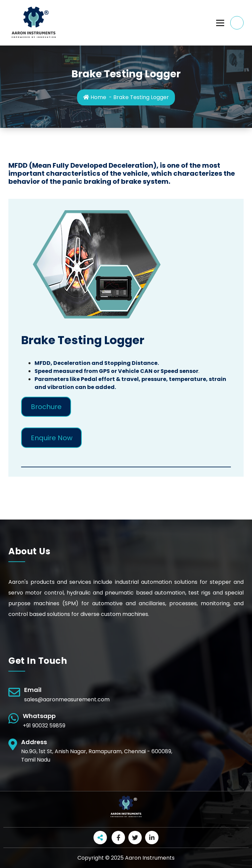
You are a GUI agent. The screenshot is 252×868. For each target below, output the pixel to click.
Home (95, 97)
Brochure (46, 407)
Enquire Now (52, 438)
